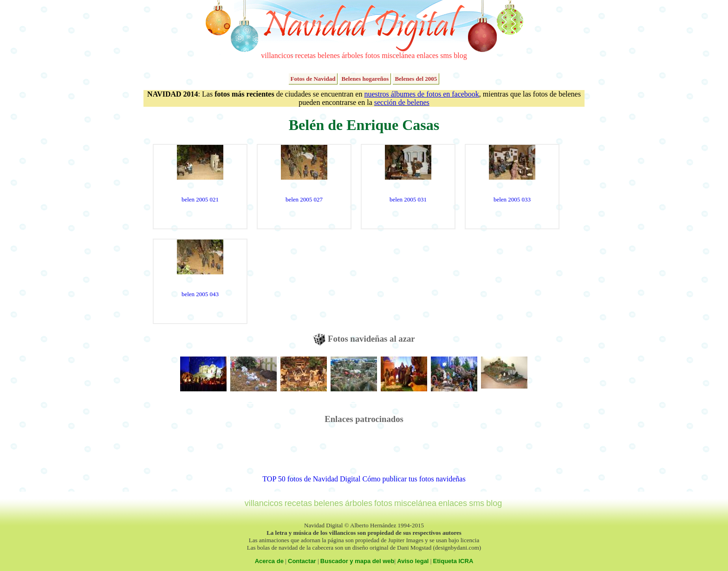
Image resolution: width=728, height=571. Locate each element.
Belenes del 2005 (416, 79)
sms (446, 55)
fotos (372, 55)
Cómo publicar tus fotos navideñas (414, 479)
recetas (305, 55)
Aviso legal (413, 561)
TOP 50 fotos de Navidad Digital (311, 479)
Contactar (302, 561)
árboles (352, 55)
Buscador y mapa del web (357, 561)
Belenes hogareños (365, 79)
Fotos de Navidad (313, 79)
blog (460, 55)
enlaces (427, 55)
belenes (329, 55)
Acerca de (269, 561)
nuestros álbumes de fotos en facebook (421, 94)
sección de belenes (402, 102)
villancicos (277, 55)
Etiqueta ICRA (453, 561)
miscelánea (398, 55)
